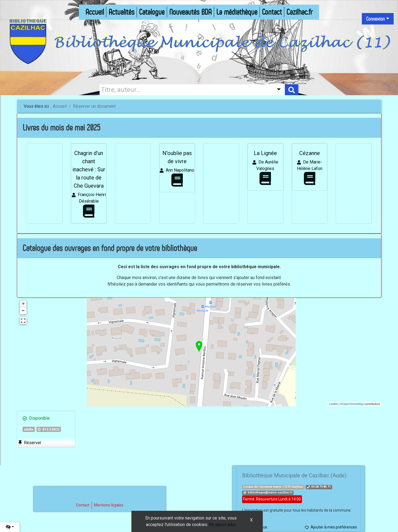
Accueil (60, 106)
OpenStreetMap (353, 404)
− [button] (23, 311)
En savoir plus (223, 525)
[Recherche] (186, 90)
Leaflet (333, 404)
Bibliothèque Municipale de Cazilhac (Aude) (294, 475)
